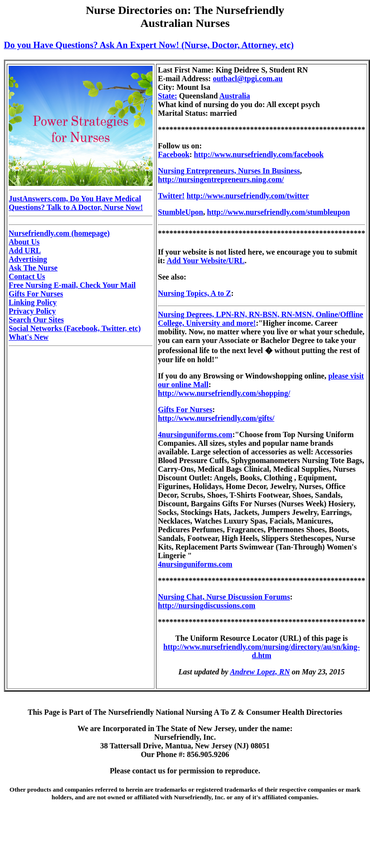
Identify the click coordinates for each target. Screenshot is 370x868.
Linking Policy (33, 302)
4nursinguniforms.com (195, 434)
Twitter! (171, 196)
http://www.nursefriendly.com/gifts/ (216, 418)
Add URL (25, 251)
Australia (235, 96)
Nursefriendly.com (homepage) (59, 233)
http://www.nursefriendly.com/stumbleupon (278, 212)
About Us (24, 242)
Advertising (28, 259)
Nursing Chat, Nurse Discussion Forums (224, 597)
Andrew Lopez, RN (260, 672)
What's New (29, 337)
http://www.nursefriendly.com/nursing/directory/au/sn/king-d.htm (262, 651)
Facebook (174, 154)
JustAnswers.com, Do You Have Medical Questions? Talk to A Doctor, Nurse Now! (76, 203)
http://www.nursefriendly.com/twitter (248, 196)
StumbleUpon (180, 212)
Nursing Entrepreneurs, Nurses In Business (229, 171)
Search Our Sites (36, 320)
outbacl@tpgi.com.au (248, 79)
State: (167, 96)
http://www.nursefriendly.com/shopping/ (224, 393)
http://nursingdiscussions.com (207, 605)
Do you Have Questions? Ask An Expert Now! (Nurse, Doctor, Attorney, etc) (149, 45)
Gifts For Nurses (36, 294)
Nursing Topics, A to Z (195, 293)
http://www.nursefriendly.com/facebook (259, 154)
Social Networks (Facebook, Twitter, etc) (75, 328)
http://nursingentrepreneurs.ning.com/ (221, 179)
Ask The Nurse (33, 268)
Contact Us (27, 276)
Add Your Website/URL (205, 261)
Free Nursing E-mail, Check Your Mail (72, 285)
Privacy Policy (32, 311)
